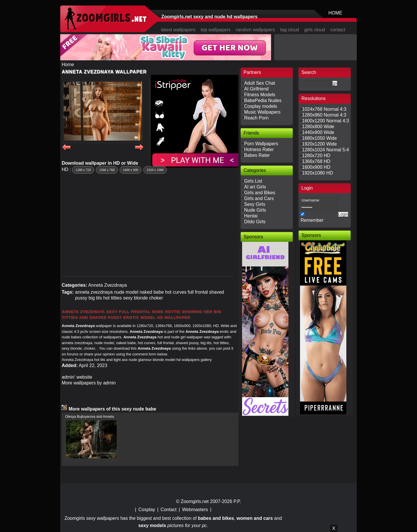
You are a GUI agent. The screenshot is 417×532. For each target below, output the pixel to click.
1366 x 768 (107, 170)
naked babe (152, 292)
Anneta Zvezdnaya (108, 285)
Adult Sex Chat (260, 83)
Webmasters (195, 510)
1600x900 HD (316, 167)
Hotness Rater (259, 149)
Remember (312, 220)
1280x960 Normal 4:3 (324, 115)
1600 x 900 (130, 170)
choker (156, 298)
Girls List (253, 181)
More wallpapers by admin (89, 383)
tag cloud (290, 30)
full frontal (198, 292)
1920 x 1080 (155, 170)
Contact (169, 510)
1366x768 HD (316, 161)
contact (338, 30)
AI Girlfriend (256, 89)
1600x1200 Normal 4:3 (325, 121)
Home (68, 65)
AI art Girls (255, 187)
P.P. (237, 501)
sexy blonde (135, 298)
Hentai (251, 216)
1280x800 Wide (318, 127)
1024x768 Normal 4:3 (324, 109)
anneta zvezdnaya (94, 292)
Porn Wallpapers (261, 144)
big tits (95, 298)
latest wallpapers (178, 30)
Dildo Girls (255, 222)
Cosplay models (261, 106)
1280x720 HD (316, 156)
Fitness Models (260, 95)
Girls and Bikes (260, 193)
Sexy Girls (255, 204)
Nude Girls (255, 210)
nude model (126, 292)
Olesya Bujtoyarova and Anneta (89, 417)
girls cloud (314, 30)
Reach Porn (256, 118)
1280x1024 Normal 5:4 (325, 150)
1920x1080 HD (318, 173)
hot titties (112, 298)
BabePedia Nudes (263, 100)
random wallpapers (255, 30)
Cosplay (147, 510)
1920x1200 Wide (319, 144)
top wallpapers (216, 30)
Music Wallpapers (262, 112)
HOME (335, 13)
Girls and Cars (259, 198)
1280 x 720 (83, 170)
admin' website (77, 377)
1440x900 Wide (318, 132)
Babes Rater (257, 155)
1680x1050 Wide (319, 138)
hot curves (176, 292)
